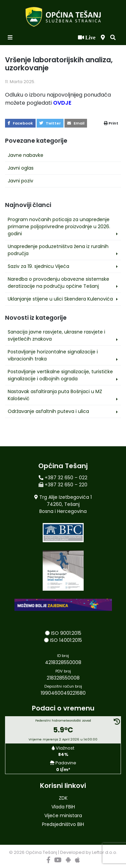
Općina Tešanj (41, 852)
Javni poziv (20, 181)
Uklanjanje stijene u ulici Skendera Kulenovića (60, 299)
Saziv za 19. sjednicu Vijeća (38, 266)
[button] (113, 38)
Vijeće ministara (63, 815)
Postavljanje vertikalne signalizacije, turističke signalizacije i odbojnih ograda (60, 375)
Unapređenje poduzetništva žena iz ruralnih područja (58, 250)
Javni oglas (21, 168)
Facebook (20, 123)
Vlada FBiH (63, 807)
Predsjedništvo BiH (63, 824)
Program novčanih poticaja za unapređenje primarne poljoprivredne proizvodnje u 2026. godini (59, 227)
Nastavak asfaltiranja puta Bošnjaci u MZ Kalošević (55, 395)
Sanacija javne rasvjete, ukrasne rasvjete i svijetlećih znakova (56, 335)
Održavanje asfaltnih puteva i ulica (48, 411)
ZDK (63, 798)
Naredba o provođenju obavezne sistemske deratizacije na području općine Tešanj (58, 283)
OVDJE (62, 103)
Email (76, 123)
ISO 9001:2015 (66, 633)
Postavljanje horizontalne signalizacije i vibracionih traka (53, 355)
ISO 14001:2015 (66, 640)
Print (111, 123)
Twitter (50, 123)
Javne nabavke (26, 155)
